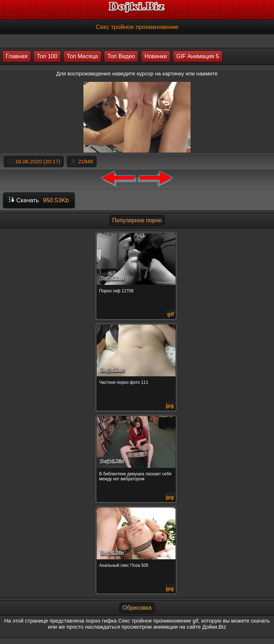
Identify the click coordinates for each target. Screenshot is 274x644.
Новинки (156, 56)
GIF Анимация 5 (198, 56)
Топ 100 (47, 56)
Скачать (39, 200)
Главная (17, 56)
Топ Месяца (82, 56)
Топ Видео (121, 56)
